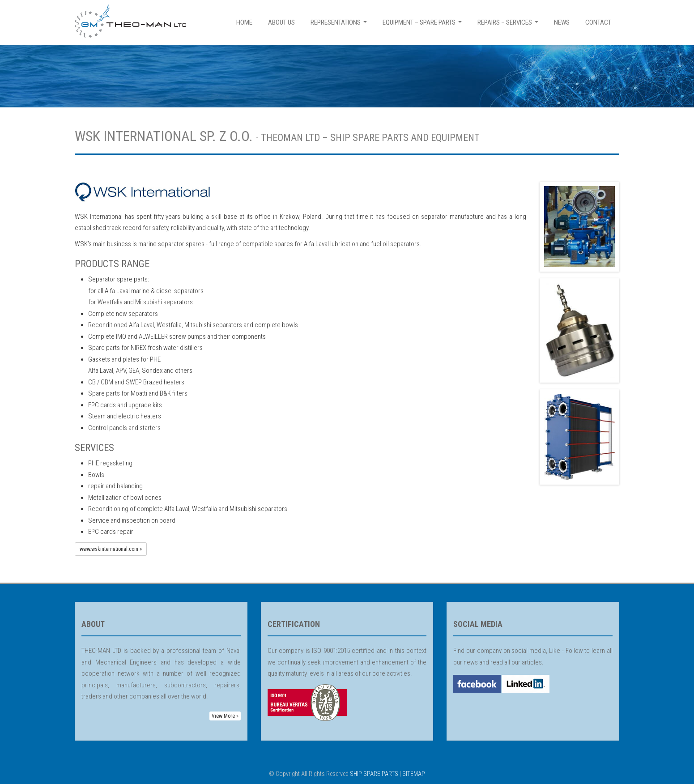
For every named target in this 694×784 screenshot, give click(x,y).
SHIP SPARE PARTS (374, 774)
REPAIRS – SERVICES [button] (509, 25)
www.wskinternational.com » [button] (111, 549)
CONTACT (598, 22)
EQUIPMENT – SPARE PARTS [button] (423, 25)
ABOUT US (281, 22)
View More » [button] (225, 716)
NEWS (562, 22)
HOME (244, 22)
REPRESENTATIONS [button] (340, 25)
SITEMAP (414, 774)
